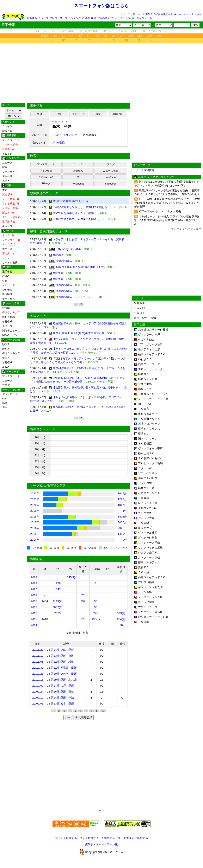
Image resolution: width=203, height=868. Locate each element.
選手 (5, 407)
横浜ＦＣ (144, 434)
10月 (131, 36)
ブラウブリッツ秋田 (150, 344)
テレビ (115, 18)
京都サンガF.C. (147, 508)
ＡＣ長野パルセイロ (150, 458)
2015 (34, 619)
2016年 (35, 528)
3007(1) (57, 607)
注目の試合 (104, 18)
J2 (46, 31)
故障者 (86, 18)
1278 (58, 583)
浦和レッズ (145, 389)
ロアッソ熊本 (146, 602)
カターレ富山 (146, 468)
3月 (72, 36)
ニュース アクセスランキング (156, 177)
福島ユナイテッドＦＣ (152, 354)
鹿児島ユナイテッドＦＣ (153, 617)
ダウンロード (10, 394)
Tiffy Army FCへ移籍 (69, 249)
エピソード (9, 285)
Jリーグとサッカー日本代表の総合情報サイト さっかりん (154, 14)
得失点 (6, 358)
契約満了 (58, 255)
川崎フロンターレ (149, 424)
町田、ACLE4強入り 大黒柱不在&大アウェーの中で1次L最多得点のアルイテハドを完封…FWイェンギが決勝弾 (167, 203)
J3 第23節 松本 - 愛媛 (61, 704)
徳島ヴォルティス (149, 562)
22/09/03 (38, 704)
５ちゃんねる (46, 177)
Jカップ (108, 31)
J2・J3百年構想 (89, 31)
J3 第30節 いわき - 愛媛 (62, 674)
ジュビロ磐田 (146, 483)
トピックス (9, 154)
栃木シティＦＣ (148, 379)
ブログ (6, 385)
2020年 (35, 505)
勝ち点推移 (9, 317)
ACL (134, 31)
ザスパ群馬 (145, 384)
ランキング (75, 18)
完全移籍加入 (64, 261)
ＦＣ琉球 (144, 622)
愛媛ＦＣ (144, 567)
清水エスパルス (148, 478)
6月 (97, 36)
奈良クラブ (145, 528)
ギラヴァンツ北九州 (150, 587)
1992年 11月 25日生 (65, 135)
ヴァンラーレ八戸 (149, 335)
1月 (56, 36)
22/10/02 (38, 686)
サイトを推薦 (10, 263)
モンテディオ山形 (149, 349)
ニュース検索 (111, 171)
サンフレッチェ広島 (150, 548)
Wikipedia (78, 184)
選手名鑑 (7, 272)
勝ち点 (6, 349)
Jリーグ (46, 184)
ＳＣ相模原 (145, 443)
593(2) (121, 613)
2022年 (35, 493)
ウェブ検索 (46, 171)
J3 (54, 31)
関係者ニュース (11, 331)
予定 (160, 36)
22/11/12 (38, 656)
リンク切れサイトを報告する (97, 838)
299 (83, 601)
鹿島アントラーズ (149, 364)
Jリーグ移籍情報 (144, 170)
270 (83, 619)
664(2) (121, 619)
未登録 (59, 143)
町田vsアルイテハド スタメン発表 (160, 211)
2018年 (35, 517)
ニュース (44, 18)
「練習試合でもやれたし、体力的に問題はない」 (83, 207)
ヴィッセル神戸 (148, 533)
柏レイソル (145, 404)
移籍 (93, 18)
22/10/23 (38, 674)
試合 (5, 167)
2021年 (35, 499)
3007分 (122, 522)
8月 (114, 36)
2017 (34, 607)
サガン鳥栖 (145, 592)
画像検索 (78, 171)
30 (96, 601)
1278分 (122, 499)
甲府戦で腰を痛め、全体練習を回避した (77, 219)
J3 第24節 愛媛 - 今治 (61, 698)
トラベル (130, 18)
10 (126, 40)
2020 (34, 589)
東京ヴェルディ (148, 414)
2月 (64, 36)
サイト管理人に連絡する (133, 838)
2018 (34, 601)
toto (122, 18)
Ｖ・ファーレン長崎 (150, 597)
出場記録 (118, 114)
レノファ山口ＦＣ (149, 552)
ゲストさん (195, 14)
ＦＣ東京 (144, 409)
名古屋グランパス (149, 493)
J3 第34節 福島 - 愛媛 (61, 650)
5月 (89, 36)
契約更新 (58, 273)
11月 (140, 36)
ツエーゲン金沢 (148, 473)
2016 (34, 613)
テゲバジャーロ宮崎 (150, 612)
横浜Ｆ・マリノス (149, 429)
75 (83, 595)
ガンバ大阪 (145, 513)
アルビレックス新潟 (150, 463)
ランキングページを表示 (186, 229)
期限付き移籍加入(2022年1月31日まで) (80, 267)
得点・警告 (9, 299)
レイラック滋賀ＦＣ (150, 503)
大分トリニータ (148, 607)
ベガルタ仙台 (146, 339)
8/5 (64, 40)
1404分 (122, 517)
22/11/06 (38, 662)
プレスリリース (59, 18)
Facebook (111, 184)
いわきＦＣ (145, 359)
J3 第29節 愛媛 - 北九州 (62, 680)
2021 (34, 583)
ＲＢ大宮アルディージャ (153, 394)
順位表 (6, 344)
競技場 (6, 308)
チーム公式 (9, 244)
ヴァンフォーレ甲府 (150, 448)
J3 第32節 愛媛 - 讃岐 (61, 662)
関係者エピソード (12, 335)
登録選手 (139, 303)
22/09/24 (38, 692)
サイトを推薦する (66, 838)
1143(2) (57, 601)
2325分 (122, 528)
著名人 (6, 181)
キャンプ (7, 226)
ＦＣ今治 (144, 572)
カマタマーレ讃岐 (149, 557)
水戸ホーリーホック (150, 369)
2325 (58, 613)
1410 (45, 619)
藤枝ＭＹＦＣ (146, 488)
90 (96, 607)
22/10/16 (38, 680)
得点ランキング (11, 313)
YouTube (111, 177)
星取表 (6, 367)
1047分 (122, 505)
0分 (125, 540)
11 (139, 40)
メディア (7, 258)
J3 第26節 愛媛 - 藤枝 (61, 692)
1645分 (122, 493)
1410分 (122, 534)
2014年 (35, 540)
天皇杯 (122, 31)
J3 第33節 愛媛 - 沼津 (61, 656)
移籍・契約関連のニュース (49, 231)
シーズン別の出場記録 (79, 717)
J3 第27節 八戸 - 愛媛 (61, 686)
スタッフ (7, 326)
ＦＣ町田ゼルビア (149, 419)
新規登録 (7, 131)
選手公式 (7, 176)
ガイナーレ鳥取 (148, 538)
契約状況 (7, 290)
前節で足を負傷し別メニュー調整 (73, 213)
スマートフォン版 (107, 844)
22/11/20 (38, 650)
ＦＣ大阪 (144, 523)
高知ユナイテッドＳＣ (152, 577)
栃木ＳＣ (144, 374)
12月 (150, 36)
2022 (34, 577)
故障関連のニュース (44, 193)
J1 (38, 31)
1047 (58, 589)
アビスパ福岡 (146, 582)
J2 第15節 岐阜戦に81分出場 (71, 201)
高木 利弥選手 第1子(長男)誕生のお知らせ (79, 333)
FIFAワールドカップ (154, 31)
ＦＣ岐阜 (144, 498)
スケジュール (144, 18)
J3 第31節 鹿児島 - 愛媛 (62, 668)
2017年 (35, 522)
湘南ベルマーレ (148, 439)
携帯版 (89, 844)
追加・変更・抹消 (145, 318)
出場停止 (139, 313)
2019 (34, 595)
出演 (98, 114)
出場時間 (7, 294)
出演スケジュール (43, 429)
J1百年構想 (67, 31)
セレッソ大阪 (146, 518)
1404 (45, 601)
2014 (34, 625)
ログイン (7, 126)
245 (96, 613)
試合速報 (32, 18)
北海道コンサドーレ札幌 (153, 330)
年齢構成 (7, 322)
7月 (105, 36)
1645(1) (70, 577)
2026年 (45, 36)
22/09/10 (38, 698)
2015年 (35, 534)
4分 (125, 511)
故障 (39, 114)
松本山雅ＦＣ (146, 453)
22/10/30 (38, 668)
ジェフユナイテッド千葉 (153, 399)
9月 (122, 36)
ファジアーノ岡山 (149, 543)
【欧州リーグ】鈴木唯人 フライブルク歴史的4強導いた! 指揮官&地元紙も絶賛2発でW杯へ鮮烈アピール (167, 220)
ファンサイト (10, 172)
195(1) (96, 619)
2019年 (35, 511)
